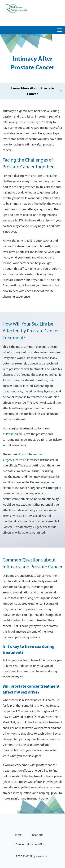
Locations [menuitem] (37, 835)
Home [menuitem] (18, 835)
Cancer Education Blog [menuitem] (31, 844)
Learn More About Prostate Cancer (32, 91)
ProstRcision (14, 434)
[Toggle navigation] (60, 30)
